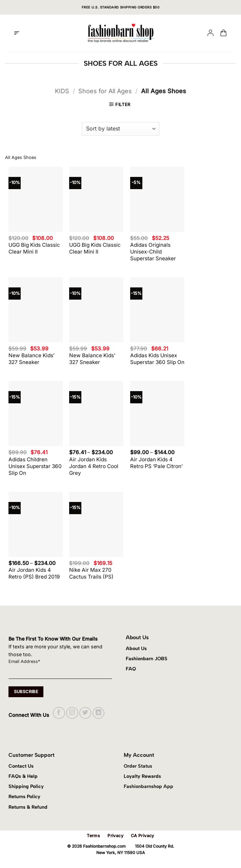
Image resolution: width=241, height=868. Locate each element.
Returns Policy (24, 796)
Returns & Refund (28, 807)
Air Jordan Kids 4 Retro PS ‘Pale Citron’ (156, 463)
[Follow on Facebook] (59, 713)
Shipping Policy (26, 786)
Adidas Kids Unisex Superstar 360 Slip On (157, 359)
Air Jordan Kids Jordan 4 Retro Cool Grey (94, 466)
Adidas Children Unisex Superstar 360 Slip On (35, 466)
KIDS (62, 91)
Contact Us (21, 766)
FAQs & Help (23, 776)
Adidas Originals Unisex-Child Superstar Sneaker (153, 252)
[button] (17, 33)
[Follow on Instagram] (72, 713)
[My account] (210, 33)
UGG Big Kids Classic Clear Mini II (34, 248)
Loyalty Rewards (142, 776)
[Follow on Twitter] (85, 713)
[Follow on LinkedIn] (98, 713)
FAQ (131, 669)
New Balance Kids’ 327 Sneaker (32, 359)
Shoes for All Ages (105, 91)
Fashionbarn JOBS (147, 659)
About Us (136, 648)
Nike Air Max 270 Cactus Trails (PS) (91, 573)
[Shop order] (120, 129)
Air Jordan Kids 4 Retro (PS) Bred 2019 (34, 573)
